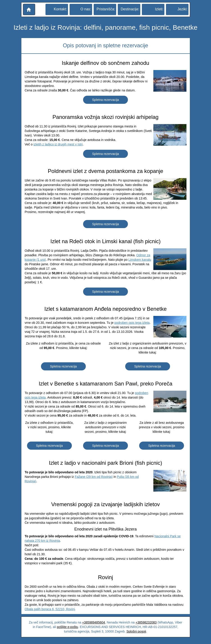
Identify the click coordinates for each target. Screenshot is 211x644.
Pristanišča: (106, 9)
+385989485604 (94, 622)
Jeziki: (182, 9)
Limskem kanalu (140, 260)
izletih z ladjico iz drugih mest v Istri (58, 144)
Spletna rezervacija (105, 100)
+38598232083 (146, 622)
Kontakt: (60, 9)
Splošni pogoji (136, 631)
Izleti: (159, 9)
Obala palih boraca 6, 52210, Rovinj (50, 609)
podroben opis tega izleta (132, 323)
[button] (29, 9)
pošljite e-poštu (67, 627)
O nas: (86, 9)
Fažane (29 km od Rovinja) (94, 477)
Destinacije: (130, 9)
